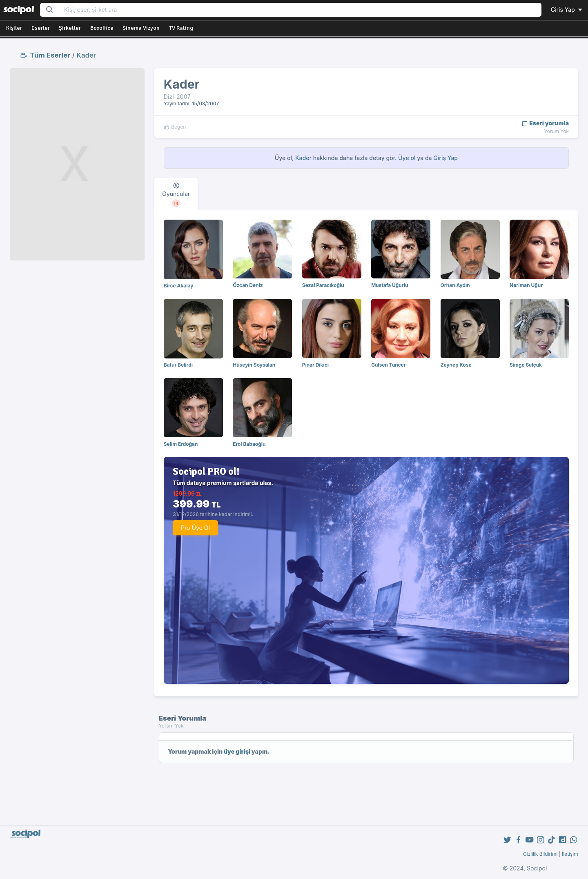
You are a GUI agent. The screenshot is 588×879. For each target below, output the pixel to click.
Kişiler (14, 28)
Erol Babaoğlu (249, 444)
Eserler (41, 28)
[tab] (176, 194)
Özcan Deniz (248, 285)
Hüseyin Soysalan (254, 365)
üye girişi (237, 751)
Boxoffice (102, 28)
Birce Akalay (179, 286)
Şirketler (70, 28)
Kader (86, 55)
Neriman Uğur (526, 285)
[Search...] (300, 10)
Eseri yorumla (545, 123)
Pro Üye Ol (195, 528)
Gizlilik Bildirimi (540, 854)
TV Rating (181, 28)
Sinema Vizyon (141, 28)
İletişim (570, 854)
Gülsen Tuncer (389, 365)
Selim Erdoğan (181, 444)
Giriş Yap (567, 10)
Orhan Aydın (455, 285)
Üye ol (407, 158)
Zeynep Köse (456, 365)
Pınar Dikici (315, 365)
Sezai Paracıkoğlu (323, 285)
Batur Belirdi (178, 365)
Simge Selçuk (526, 365)
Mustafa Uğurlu (390, 285)
